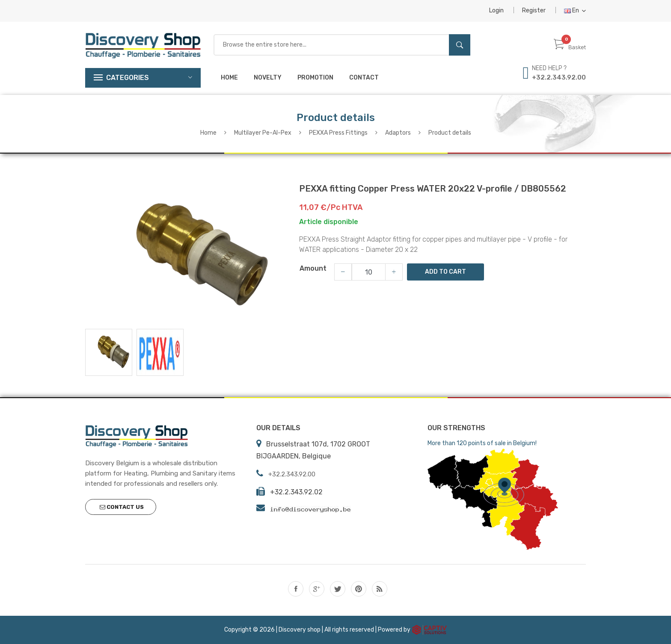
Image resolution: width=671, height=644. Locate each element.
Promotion (315, 78)
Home (229, 78)
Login (496, 10)
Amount (313, 268)
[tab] (109, 352)
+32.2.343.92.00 (559, 77)
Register (534, 10)
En (575, 10)
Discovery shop (300, 629)
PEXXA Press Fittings (338, 133)
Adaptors (398, 133)
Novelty (268, 78)
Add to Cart (445, 272)
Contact (364, 78)
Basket (570, 47)
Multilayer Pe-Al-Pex (263, 133)
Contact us (122, 507)
